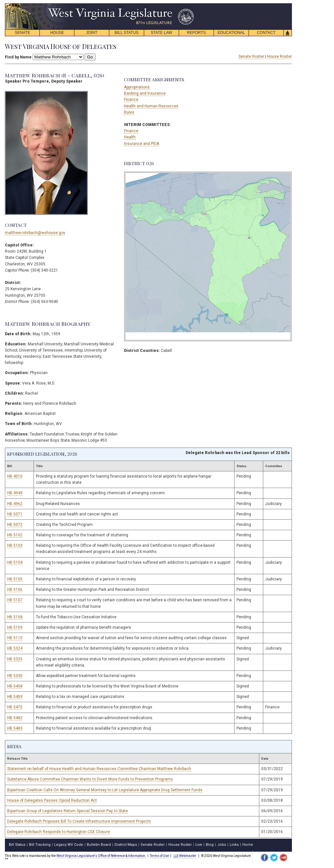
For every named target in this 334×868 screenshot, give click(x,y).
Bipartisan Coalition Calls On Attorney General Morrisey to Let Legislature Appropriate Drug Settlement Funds (105, 790)
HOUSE (57, 33)
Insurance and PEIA (142, 144)
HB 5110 (15, 638)
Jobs (222, 845)
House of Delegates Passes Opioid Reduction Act (52, 800)
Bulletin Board (99, 845)
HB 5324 (15, 648)
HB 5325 (15, 659)
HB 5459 (15, 697)
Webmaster (185, 856)
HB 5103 (15, 545)
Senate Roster (251, 56)
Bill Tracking (40, 845)
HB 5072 (15, 525)
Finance (131, 100)
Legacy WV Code (69, 845)
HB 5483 (15, 728)
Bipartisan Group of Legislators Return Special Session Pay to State (68, 811)
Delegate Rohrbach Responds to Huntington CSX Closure (59, 832)
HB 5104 (15, 562)
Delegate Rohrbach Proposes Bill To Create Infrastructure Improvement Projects (79, 821)
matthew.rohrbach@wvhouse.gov (35, 233)
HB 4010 (15, 476)
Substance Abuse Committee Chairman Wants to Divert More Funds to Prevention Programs (90, 779)
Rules (129, 112)
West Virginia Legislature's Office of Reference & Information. (101, 856)
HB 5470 (15, 707)
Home (248, 845)
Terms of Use (159, 856)
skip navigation (189, 5)
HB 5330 (15, 676)
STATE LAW (161, 33)
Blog (210, 845)
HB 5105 (15, 579)
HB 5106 (15, 590)
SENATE (22, 33)
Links (234, 845)
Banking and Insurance (145, 93)
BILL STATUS (126, 33)
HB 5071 (15, 514)
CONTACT (266, 33)
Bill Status (17, 845)
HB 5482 (15, 718)
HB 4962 (15, 504)
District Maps (126, 845)
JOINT (92, 33)
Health (130, 137)
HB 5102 (15, 535)
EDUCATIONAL (231, 33)
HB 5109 (15, 627)
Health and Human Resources (151, 106)
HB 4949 (15, 493)
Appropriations (137, 87)
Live (199, 845)
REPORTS (196, 33)
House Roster (280, 56)
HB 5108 (15, 617)
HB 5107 (15, 600)
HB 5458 (15, 686)
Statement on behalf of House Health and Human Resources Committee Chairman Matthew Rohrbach (99, 769)
